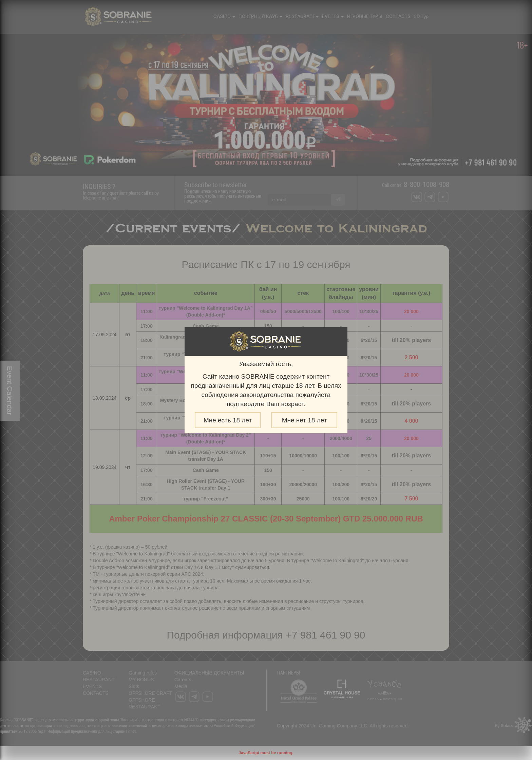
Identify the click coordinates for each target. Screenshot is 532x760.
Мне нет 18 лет (305, 420)
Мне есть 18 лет (228, 420)
